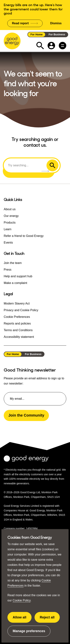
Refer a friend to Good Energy (24, 236)
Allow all (22, 619)
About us (10, 209)
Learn (8, 229)
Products (10, 223)
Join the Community (26, 415)
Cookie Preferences (17, 317)
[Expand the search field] (40, 46)
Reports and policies (17, 323)
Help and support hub (18, 276)
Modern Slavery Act (17, 303)
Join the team (13, 263)
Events (8, 243)
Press (8, 270)
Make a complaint (15, 283)
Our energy (11, 216)
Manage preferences (29, 633)
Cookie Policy (22, 600)
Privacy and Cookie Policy (21, 310)
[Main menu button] (63, 46)
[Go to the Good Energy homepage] (12, 41)
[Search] (26, 165)
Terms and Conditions (18, 330)
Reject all (50, 619)
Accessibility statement (19, 337)
